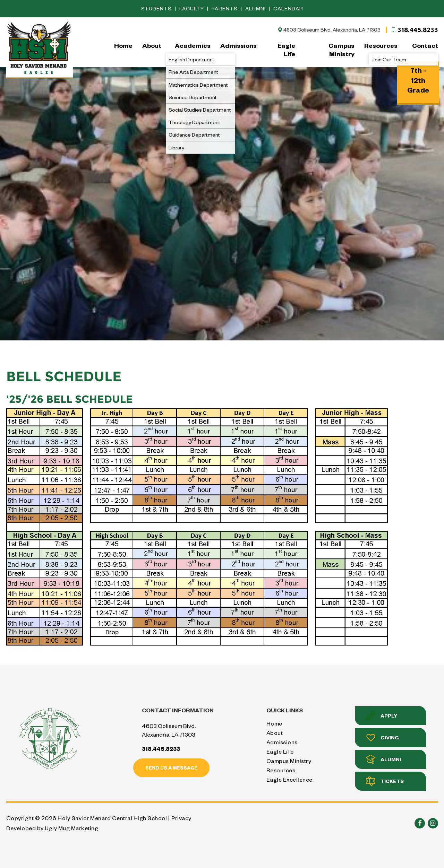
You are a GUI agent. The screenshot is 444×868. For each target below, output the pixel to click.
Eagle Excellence (289, 779)
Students (157, 8)
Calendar (288, 8)
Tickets (385, 781)
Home (123, 45)
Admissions (238, 45)
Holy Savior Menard (40, 49)
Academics (193, 49)
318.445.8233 (415, 30)
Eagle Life (286, 49)
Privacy (181, 818)
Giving (382, 737)
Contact (425, 49)
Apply (382, 716)
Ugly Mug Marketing (71, 828)
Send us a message (171, 768)
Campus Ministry (341, 49)
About (152, 45)
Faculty (192, 8)
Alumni (256, 8)
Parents (225, 8)
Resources (381, 45)
